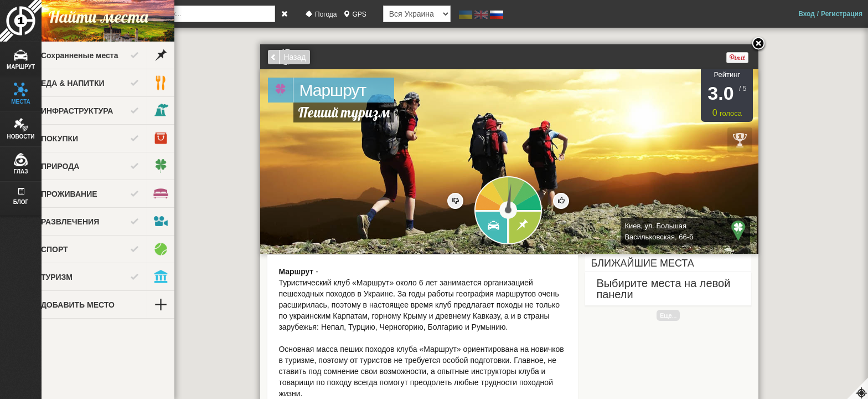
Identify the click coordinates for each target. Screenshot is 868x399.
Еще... (690, 315)
